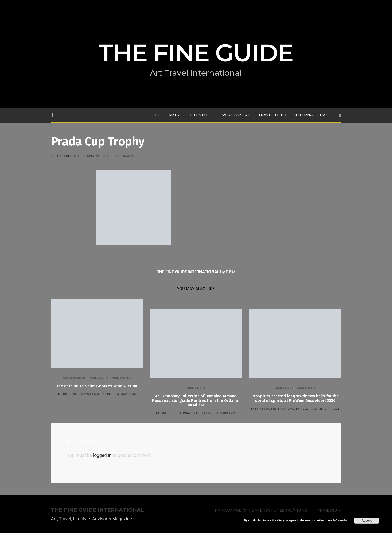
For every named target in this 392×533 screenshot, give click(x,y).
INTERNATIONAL (311, 115)
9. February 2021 (125, 156)
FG (158, 115)
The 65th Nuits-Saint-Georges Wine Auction (97, 386)
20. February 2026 (326, 409)
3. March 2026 (227, 413)
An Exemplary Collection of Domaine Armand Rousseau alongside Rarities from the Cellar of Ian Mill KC (196, 400)
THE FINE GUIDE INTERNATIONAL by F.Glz (80, 156)
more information (337, 520)
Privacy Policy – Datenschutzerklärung (261, 510)
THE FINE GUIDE (196, 53)
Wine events (121, 378)
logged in (102, 455)
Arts (174, 115)
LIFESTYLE (201, 115)
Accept (367, 521)
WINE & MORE (236, 115)
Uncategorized (75, 378)
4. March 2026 (128, 394)
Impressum (329, 510)
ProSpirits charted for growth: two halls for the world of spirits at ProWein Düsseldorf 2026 (295, 398)
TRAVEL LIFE (271, 115)
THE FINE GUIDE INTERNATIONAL (98, 510)
